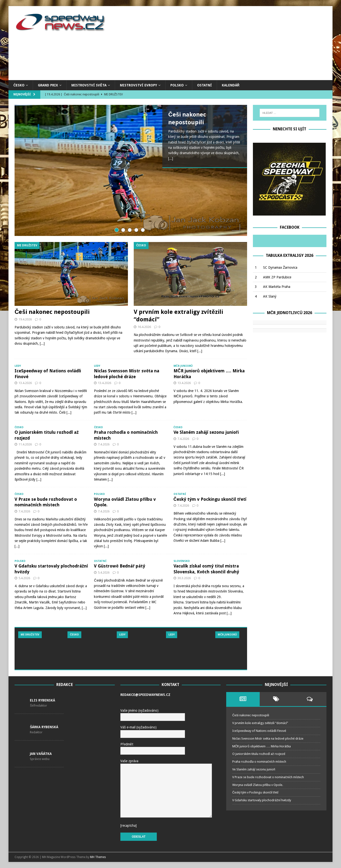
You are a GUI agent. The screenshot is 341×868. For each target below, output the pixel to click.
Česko (19, 85)
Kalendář (231, 85)
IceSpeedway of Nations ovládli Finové (259, 731)
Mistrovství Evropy (138, 85)
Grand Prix (48, 85)
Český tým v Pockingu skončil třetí (210, 499)
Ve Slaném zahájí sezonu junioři (206, 432)
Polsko (177, 85)
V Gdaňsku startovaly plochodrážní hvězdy (262, 800)
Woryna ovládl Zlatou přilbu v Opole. (258, 785)
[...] (171, 159)
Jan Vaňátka (41, 754)
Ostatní (204, 85)
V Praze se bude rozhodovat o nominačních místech (268, 777)
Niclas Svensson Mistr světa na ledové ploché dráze (268, 739)
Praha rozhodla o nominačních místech (259, 762)
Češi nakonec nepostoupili (52, 312)
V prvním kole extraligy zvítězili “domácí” (260, 723)
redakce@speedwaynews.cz (145, 695)
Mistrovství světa (89, 85)
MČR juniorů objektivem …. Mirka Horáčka (262, 746)
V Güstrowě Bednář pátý (120, 566)
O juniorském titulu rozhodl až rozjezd (259, 754)
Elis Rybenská (42, 700)
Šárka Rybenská (44, 727)
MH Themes (98, 857)
